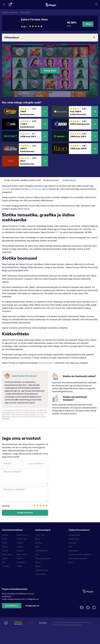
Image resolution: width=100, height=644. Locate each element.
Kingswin (20, 551)
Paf (3, 562)
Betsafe (5, 535)
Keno (37, 547)
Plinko (38, 562)
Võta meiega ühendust (78, 558)
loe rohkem (6, 419)
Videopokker (40, 574)
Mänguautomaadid (43, 558)
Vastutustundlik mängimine (80, 555)
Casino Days (22, 539)
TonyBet (5, 566)
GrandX (5, 551)
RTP (57, 232)
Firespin (5, 547)
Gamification (74, 539)
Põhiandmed (50, 38)
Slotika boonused (51, 180)
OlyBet (5, 558)
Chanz (5, 543)
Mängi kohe (50, 71)
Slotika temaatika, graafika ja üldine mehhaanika (25, 180)
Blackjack (39, 543)
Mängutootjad (74, 535)
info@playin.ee (32, 606)
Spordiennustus (42, 570)
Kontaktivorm (12, 606)
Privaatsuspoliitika (66, 625)
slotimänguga (35, 189)
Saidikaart (77, 625)
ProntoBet (21, 562)
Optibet (20, 558)
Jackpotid (72, 543)
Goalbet (20, 547)
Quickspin (6, 189)
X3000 (19, 566)
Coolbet (20, 543)
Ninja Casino (22, 555)
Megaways (73, 551)
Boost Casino (22, 535)
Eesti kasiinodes (46, 363)
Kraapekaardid (41, 551)
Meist (71, 562)
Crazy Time (40, 535)
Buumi (4, 539)
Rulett (38, 566)
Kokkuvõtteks (69, 180)
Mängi (88, 24)
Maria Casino (7, 555)
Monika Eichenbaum (27, 376)
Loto (37, 555)
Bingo (38, 539)
